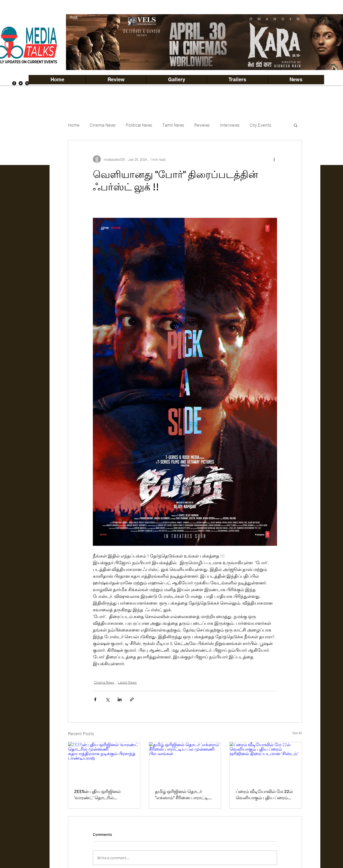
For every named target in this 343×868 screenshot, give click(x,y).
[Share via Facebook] (95, 699)
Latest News (127, 682)
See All (297, 733)
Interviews (230, 125)
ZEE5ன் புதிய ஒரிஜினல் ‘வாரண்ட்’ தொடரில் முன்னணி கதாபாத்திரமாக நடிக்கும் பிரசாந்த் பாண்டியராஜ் (100, 795)
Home (74, 125)
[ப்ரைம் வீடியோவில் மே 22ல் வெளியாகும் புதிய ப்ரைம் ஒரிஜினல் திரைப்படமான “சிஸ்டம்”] (266, 762)
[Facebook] (14, 83)
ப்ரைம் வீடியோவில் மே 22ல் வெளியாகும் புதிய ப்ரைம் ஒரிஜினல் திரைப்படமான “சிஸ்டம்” (264, 795)
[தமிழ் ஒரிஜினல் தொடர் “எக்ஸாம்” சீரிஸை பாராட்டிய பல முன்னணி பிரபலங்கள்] (185, 762)
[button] (176, 80)
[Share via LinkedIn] (120, 699)
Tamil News (173, 125)
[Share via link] (132, 699)
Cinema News (103, 125)
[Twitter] (21, 83)
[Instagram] (27, 83)
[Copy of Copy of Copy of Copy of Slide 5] (229, 59)
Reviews (202, 125)
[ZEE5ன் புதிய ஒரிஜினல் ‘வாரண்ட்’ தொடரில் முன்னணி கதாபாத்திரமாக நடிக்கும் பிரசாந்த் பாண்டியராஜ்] (104, 762)
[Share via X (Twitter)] (107, 699)
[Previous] (78, 42)
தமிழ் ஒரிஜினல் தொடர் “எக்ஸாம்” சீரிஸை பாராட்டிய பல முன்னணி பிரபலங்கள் (183, 795)
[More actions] (274, 159)
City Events (260, 125)
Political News (139, 125)
